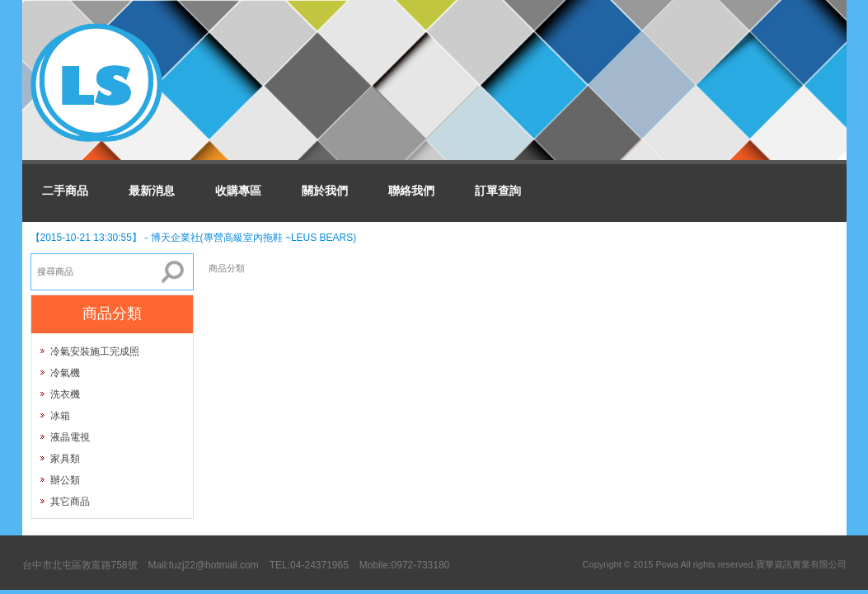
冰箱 (60, 416)
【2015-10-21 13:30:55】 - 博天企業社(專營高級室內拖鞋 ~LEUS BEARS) (194, 238)
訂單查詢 (498, 191)
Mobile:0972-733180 (404, 565)
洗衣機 (65, 394)
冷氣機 (65, 373)
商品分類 (227, 268)
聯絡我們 (411, 191)
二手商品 (65, 191)
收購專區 (238, 191)
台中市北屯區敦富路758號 (80, 565)
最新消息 (152, 191)
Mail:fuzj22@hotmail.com (204, 565)
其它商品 (70, 502)
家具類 (65, 459)
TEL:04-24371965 (309, 565)
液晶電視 (70, 437)
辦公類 (65, 480)
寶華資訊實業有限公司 (801, 564)
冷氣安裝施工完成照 (95, 351)
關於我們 (325, 191)
